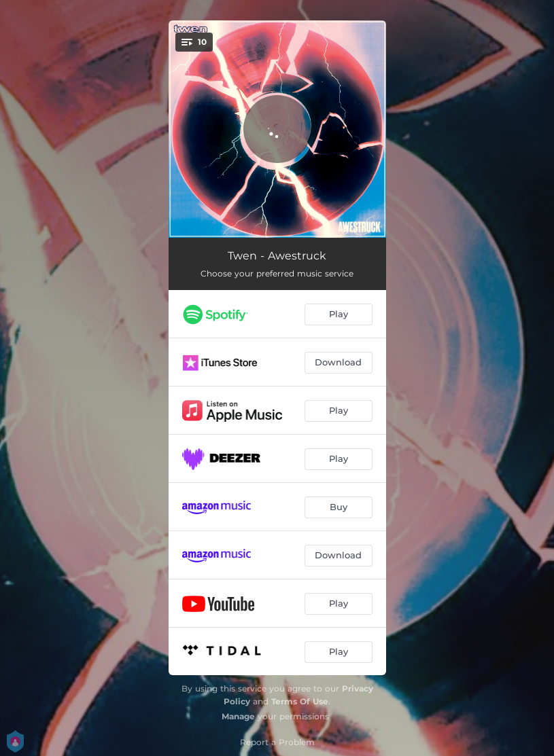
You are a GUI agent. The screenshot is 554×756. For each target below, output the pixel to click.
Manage (238, 716)
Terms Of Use (300, 701)
